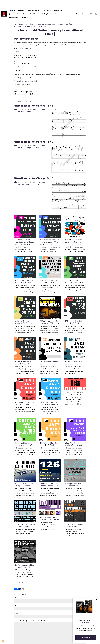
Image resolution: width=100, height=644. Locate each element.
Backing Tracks (47, 14)
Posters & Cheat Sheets (31, 14)
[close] (97, 600)
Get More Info (86, 637)
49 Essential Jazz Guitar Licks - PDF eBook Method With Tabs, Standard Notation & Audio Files (74, 322)
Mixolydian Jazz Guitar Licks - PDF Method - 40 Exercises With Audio (49, 403)
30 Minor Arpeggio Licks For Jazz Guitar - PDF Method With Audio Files (25, 566)
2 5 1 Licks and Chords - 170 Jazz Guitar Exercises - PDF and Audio (50, 519)
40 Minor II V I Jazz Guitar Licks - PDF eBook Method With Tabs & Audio (50, 444)
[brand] (4, 14)
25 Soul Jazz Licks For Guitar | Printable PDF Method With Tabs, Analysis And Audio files (74, 241)
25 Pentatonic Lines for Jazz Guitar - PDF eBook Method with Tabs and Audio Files (49, 322)
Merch (57, 14)
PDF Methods (45, 10)
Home (11, 10)
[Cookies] (3, 641)
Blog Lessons (19, 10)
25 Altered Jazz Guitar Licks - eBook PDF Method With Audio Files (50, 282)
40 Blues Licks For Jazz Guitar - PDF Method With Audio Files (24, 282)
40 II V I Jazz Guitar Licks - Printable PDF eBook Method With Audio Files (25, 403)
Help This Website (15, 18)
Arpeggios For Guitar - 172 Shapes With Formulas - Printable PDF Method (75, 485)
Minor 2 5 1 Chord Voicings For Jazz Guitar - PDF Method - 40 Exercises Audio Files (75, 444)
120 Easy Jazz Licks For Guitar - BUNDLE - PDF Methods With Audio (74, 394)
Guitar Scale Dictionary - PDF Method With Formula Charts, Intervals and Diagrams (75, 525)
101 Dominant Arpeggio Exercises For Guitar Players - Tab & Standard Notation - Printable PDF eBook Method (50, 363)
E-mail (16, 605)
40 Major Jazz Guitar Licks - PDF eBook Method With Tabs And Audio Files (24, 363)
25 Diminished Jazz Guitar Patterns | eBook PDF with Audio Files (50, 241)
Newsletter (26, 18)
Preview (55, 621)
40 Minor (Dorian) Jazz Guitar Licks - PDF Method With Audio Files (75, 363)
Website (16, 613)
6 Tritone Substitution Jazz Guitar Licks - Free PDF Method (24, 241)
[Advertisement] (26, 3)
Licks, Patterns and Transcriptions (29, 24)
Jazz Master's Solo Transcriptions (52, 24)
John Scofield (68, 24)
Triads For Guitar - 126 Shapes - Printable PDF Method (49, 485)
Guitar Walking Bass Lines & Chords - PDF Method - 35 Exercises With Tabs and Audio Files (24, 444)
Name (15, 598)
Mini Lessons (57, 10)
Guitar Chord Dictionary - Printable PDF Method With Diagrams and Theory (25, 525)
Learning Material (32, 10)
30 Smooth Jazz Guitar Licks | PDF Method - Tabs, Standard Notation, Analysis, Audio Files (24, 485)
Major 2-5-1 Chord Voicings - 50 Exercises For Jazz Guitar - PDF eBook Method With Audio (24, 322)
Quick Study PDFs (15, 14)
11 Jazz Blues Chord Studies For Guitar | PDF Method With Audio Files (75, 282)
